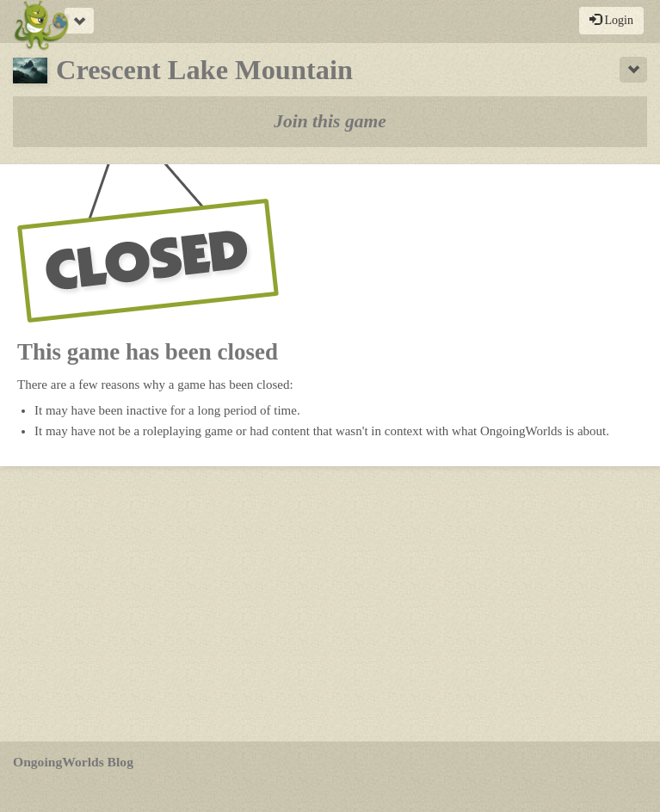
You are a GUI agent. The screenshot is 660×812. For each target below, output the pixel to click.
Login (611, 20)
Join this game (330, 121)
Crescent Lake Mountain (183, 70)
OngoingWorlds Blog (73, 762)
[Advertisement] (330, 604)
